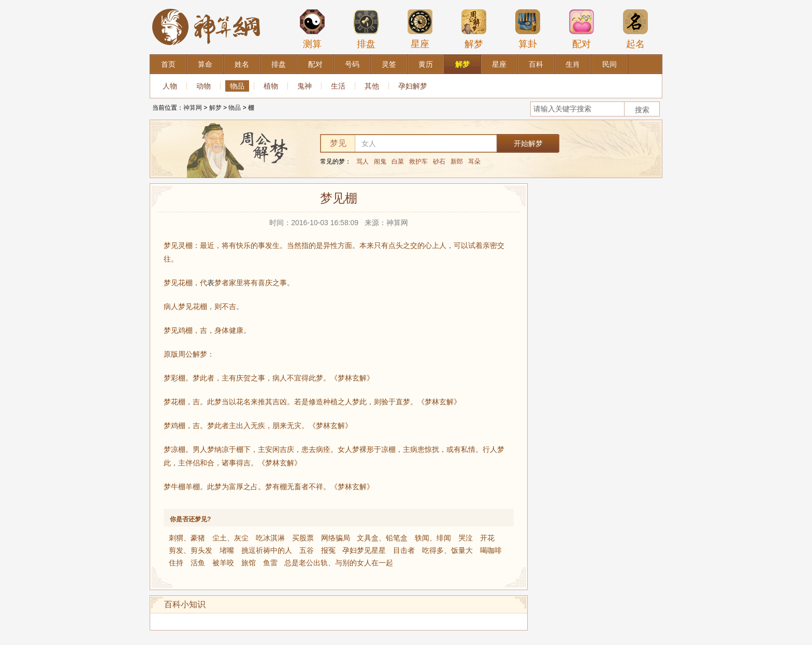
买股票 (303, 538)
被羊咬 (223, 563)
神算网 (193, 108)
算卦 (528, 29)
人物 (170, 86)
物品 (237, 86)
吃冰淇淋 (270, 538)
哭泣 (466, 538)
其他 (372, 86)
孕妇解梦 (413, 86)
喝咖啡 (491, 550)
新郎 (457, 162)
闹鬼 (380, 162)
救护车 (418, 162)
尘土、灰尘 (230, 538)
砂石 (439, 162)
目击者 (404, 550)
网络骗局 (336, 538)
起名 (635, 29)
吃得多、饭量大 (447, 550)
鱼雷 (270, 563)
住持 (176, 563)
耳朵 (474, 162)
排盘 (366, 29)
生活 (338, 86)
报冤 (328, 550)
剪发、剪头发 (191, 550)
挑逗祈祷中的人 (267, 550)
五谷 (307, 550)
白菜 (398, 162)
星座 (420, 29)
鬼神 (304, 86)
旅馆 (249, 563)
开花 (487, 538)
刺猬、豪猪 (187, 538)
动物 (204, 86)
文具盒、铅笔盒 (382, 538)
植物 (271, 86)
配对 (582, 29)
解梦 (474, 29)
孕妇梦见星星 (364, 550)
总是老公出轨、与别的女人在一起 (339, 563)
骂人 (363, 162)
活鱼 (198, 563)
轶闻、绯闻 (433, 538)
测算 (312, 29)
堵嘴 (227, 550)
